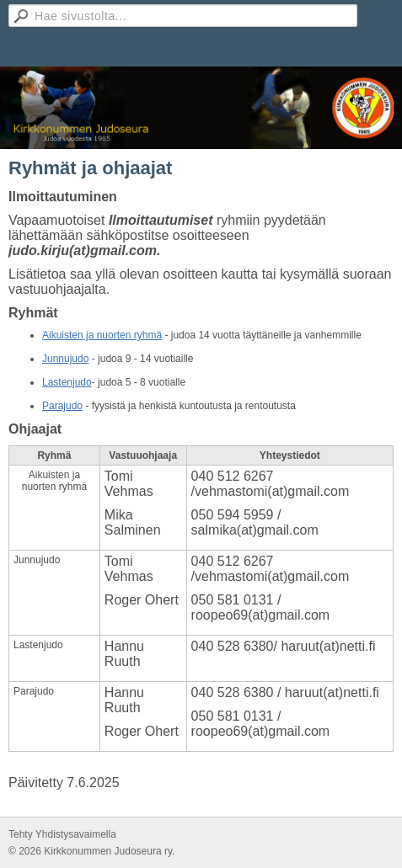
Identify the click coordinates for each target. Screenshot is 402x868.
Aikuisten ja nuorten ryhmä (102, 335)
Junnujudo (65, 359)
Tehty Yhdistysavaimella (62, 834)
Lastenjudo (67, 382)
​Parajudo (62, 406)
